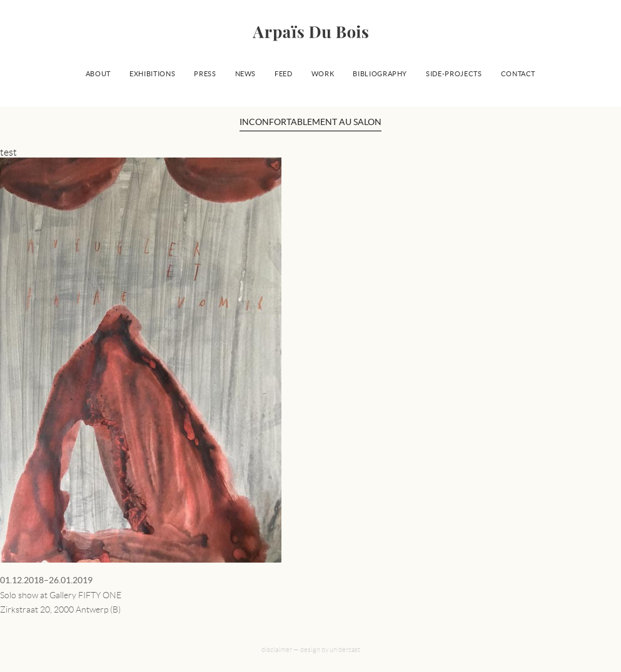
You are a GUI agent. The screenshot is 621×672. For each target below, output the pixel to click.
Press (205, 74)
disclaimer (277, 649)
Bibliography (380, 74)
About (98, 74)
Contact (518, 74)
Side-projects (454, 74)
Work (323, 74)
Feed (284, 74)
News (246, 74)
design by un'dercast (330, 649)
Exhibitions (152, 74)
